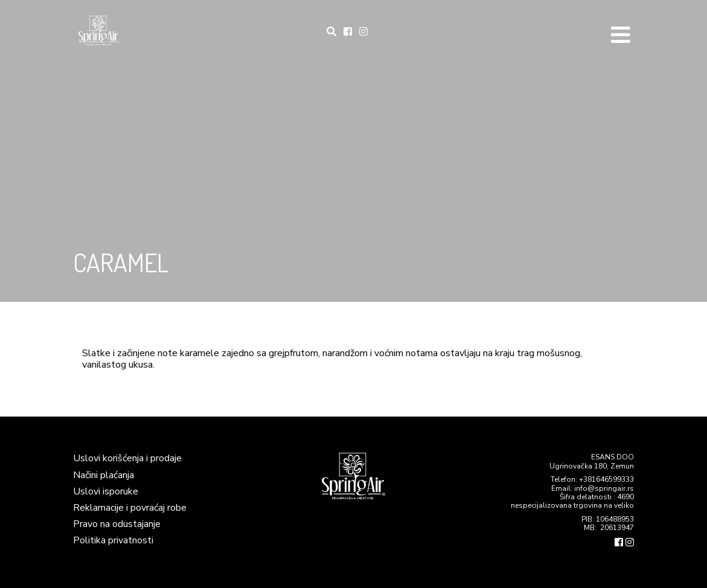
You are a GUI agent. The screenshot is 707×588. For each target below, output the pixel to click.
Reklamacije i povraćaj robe (130, 508)
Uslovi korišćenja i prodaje (127, 458)
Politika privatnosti (113, 540)
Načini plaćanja (104, 475)
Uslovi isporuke (106, 491)
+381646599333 (606, 479)
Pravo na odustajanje (117, 524)
